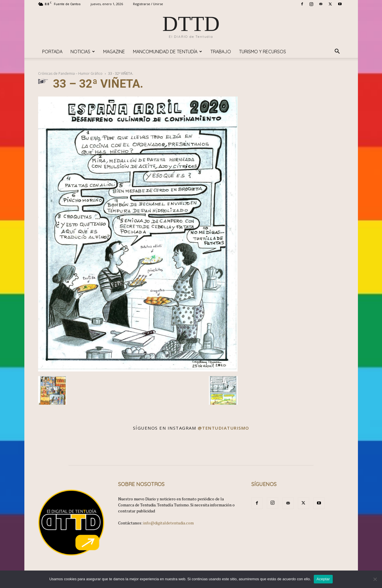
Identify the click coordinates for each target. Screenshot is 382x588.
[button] (337, 52)
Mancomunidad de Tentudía (168, 52)
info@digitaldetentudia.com (169, 523)
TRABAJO (221, 52)
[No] (375, 579)
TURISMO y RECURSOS (262, 52)
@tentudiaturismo (224, 428)
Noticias (83, 52)
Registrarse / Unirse (148, 4)
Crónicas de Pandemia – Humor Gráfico (70, 73)
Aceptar (323, 579)
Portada (52, 52)
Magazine (114, 52)
